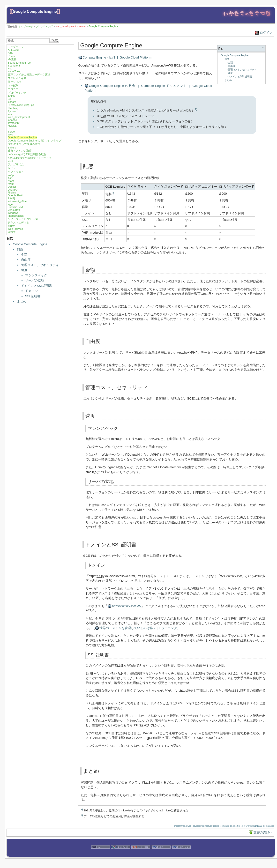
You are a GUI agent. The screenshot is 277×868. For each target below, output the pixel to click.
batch (11, 96)
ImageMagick (16, 216)
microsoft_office (18, 201)
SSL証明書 (33, 296)
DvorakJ (13, 190)
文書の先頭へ (263, 832)
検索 (55, 40)
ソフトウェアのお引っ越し (24, 219)
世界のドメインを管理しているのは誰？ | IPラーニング (138, 628)
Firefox (12, 193)
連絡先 (12, 232)
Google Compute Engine (35, 11)
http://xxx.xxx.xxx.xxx (127, 606)
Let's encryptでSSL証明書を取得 (27, 154)
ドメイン (31, 291)
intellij (12, 198)
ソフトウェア (16, 172)
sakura (12, 148)
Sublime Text (15, 207)
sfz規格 (12, 59)
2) (113, 193)
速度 (24, 270)
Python (12, 111)
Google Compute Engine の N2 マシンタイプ (34, 141)
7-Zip (11, 175)
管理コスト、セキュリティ (40, 265)
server (82, 26)
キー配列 (13, 85)
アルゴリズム (16, 164)
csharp (12, 102)
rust (10, 114)
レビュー (13, 168)
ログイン (266, 33)
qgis (11, 204)
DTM (11, 53)
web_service (16, 229)
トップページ (26, 26)
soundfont (14, 66)
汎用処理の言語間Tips (21, 105)
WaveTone (14, 71)
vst (10, 68)
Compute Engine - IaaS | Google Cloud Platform (117, 57)
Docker (12, 187)
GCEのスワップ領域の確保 (24, 144)
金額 (24, 255)
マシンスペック (36, 275)
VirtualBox (14, 210)
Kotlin (11, 161)
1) (196, 109)
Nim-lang (13, 108)
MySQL (12, 126)
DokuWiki (13, 50)
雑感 (20, 249)
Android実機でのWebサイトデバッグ (30, 158)
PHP (11, 129)
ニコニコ (13, 89)
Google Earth (16, 195)
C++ (10, 99)
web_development (66, 26)
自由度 (26, 260)
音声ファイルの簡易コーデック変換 (29, 74)
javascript (14, 123)
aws (11, 134)
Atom (11, 181)
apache (13, 120)
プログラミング (44, 26)
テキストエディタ (18, 223)
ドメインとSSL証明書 (37, 286)
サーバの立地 (35, 280)
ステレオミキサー (18, 78)
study (11, 226)
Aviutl (11, 184)
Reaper (12, 56)
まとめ (22, 301)
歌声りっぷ (14, 82)
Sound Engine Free (19, 63)
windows (13, 213)
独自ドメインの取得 (20, 151)
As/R (11, 178)
